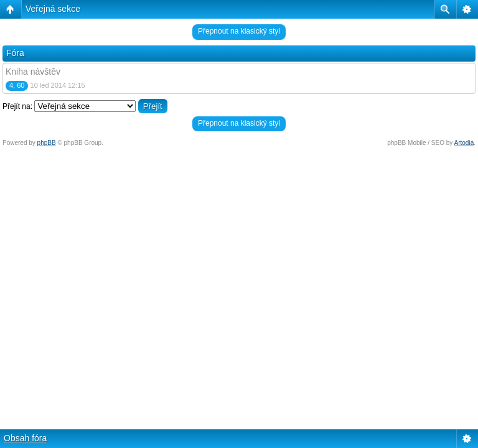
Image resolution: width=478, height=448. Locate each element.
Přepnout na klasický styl (239, 31)
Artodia (464, 143)
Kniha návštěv (33, 72)
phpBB (47, 143)
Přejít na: (17, 106)
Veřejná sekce (53, 9)
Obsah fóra (25, 438)
